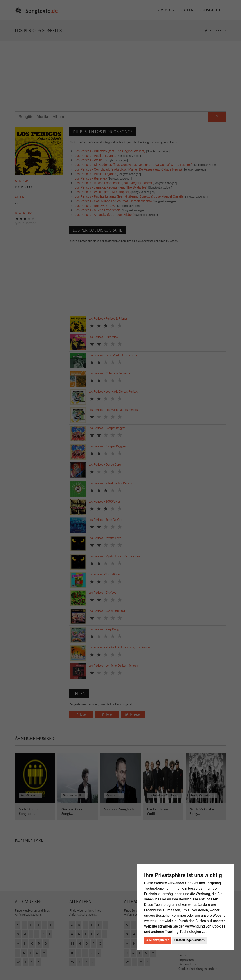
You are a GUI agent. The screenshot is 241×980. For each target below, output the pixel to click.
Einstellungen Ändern (189, 940)
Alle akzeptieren (158, 940)
